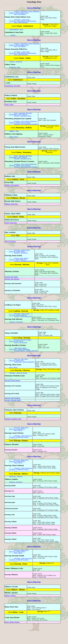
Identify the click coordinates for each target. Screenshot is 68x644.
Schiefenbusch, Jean (16, 31)
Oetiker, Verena (9, 109)
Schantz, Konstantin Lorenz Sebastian (27, 12)
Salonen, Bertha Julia (11, 231)
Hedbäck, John (14, 137)
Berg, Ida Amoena (20, 15)
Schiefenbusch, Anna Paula (12, 90)
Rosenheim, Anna (15, 71)
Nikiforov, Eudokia (10, 615)
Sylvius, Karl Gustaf (22, 267)
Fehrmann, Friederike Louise (13, 433)
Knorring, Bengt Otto (17, 373)
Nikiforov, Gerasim (16, 494)
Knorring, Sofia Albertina (12, 289)
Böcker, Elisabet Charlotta (12, 641)
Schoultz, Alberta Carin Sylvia (20, 128)
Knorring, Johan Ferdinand (12, 412)
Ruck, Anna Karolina (21, 24)
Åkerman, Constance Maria (23, 121)
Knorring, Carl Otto (16, 352)
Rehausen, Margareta (21, 262)
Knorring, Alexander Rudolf (13, 414)
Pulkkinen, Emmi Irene (11, 212)
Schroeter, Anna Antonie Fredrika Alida (23, 22)
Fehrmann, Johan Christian (19, 386)
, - (11, 392)
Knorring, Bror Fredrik (11, 286)
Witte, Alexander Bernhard (23, 118)
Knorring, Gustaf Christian (12, 394)
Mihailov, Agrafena (16, 499)
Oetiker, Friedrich (16, 66)
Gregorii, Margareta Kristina (24, 270)
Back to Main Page (34, 8)
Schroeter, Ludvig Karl (22, 21)
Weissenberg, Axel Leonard (19, 119)
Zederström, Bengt (21, 360)
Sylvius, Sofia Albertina (18, 269)
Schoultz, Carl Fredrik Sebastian (26, 127)
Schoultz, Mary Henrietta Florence (26, 130)
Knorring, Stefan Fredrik (18, 325)
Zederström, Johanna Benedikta (20, 361)
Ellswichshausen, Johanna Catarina (26, 363)
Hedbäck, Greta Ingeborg (12, 193)
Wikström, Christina (16, 332)
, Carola (13, 37)
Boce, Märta (14, 381)
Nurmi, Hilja (14, 143)
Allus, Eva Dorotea (10, 249)
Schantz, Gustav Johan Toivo (19, 13)
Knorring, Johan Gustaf (22, 258)
